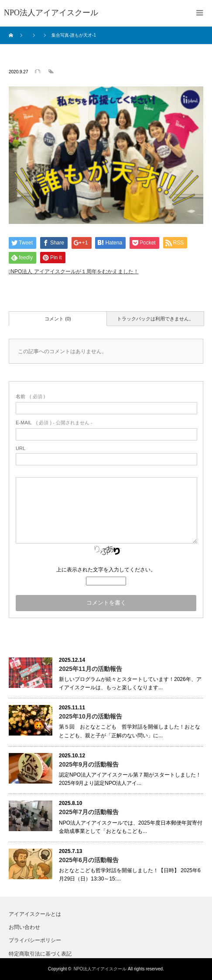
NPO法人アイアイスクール (100, 969)
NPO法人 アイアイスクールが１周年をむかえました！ (74, 272)
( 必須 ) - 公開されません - (54, 423)
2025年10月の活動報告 (91, 716)
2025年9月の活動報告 (89, 764)
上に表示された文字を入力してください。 (106, 570)
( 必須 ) (30, 396)
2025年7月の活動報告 (89, 812)
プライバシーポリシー (35, 940)
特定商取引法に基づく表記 (40, 954)
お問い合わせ (24, 927)
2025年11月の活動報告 (91, 669)
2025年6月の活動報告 (89, 860)
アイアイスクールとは (35, 914)
